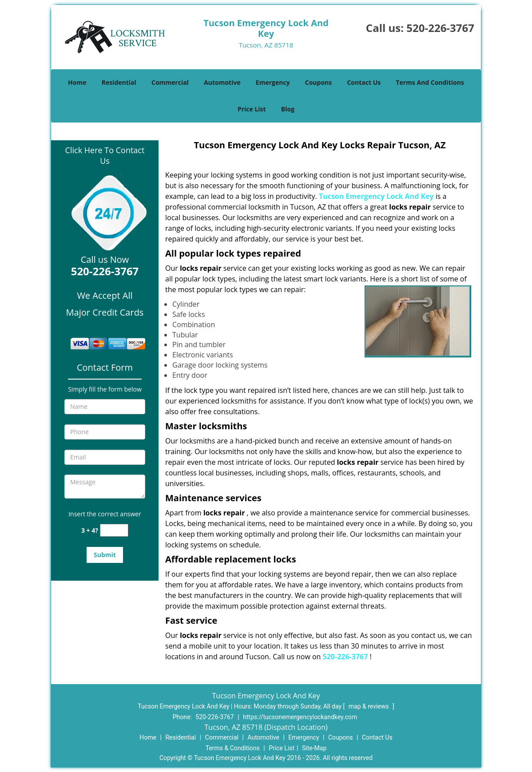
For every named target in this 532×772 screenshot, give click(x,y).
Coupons (318, 82)
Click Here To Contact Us (105, 155)
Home (77, 82)
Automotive (222, 82)
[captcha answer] (114, 530)
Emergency (273, 82)
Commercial (170, 82)
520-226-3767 (440, 28)
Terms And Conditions (430, 82)
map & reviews (369, 706)
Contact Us (364, 82)
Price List (252, 109)
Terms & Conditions (233, 748)
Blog (288, 109)
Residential (119, 82)
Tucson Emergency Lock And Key (376, 196)
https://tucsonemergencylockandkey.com (300, 717)
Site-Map (314, 748)
